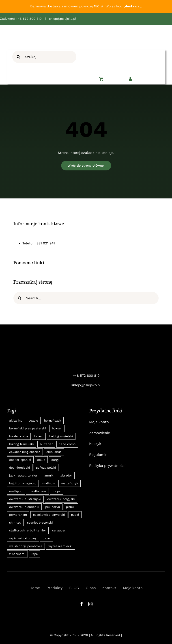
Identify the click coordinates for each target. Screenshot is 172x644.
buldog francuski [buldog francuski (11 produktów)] (21, 444)
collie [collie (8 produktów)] (41, 460)
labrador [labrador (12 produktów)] (66, 475)
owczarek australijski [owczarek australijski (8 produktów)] (25, 499)
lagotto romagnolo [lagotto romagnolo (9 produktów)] (23, 483)
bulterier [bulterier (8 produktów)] (46, 444)
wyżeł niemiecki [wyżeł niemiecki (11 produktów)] (60, 546)
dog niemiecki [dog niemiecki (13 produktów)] (20, 468)
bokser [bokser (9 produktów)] (57, 428)
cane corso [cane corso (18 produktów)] (67, 444)
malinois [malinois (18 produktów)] (49, 483)
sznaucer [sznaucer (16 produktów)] (59, 530)
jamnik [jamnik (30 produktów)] (48, 475)
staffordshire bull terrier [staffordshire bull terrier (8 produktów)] (28, 530)
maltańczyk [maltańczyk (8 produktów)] (70, 483)
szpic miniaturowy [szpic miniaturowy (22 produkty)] (23, 538)
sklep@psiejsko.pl (63, 19)
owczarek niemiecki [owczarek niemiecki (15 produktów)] (24, 507)
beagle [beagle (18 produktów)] (33, 420)
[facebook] (82, 604)
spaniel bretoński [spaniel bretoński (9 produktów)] (40, 522)
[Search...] (86, 298)
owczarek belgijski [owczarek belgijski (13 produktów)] (61, 499)
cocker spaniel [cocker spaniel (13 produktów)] (20, 460)
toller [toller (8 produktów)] (47, 538)
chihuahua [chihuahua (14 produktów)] (54, 452)
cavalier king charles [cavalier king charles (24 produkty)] (25, 452)
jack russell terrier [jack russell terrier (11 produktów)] (23, 475)
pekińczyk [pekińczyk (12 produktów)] (53, 507)
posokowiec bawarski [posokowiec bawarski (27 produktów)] (49, 515)
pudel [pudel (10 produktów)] (75, 515)
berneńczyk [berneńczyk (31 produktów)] (53, 420)
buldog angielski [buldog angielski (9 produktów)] (61, 436)
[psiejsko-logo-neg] (86, 346)
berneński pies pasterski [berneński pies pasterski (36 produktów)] (28, 428)
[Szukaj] (18, 57)
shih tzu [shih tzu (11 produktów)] (15, 522)
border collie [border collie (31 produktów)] (19, 436)
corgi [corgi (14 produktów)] (55, 460)
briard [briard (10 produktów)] (39, 436)
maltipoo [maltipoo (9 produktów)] (16, 491)
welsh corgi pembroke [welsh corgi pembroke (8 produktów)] (26, 546)
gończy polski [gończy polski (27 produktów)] (46, 468)
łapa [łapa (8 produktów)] (35, 554)
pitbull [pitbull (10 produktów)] (71, 507)
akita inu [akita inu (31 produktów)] (16, 420)
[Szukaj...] (44, 57)
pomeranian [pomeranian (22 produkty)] (18, 515)
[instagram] (90, 604)
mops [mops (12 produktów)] (56, 491)
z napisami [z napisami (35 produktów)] (17, 554)
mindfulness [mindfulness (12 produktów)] (37, 491)
